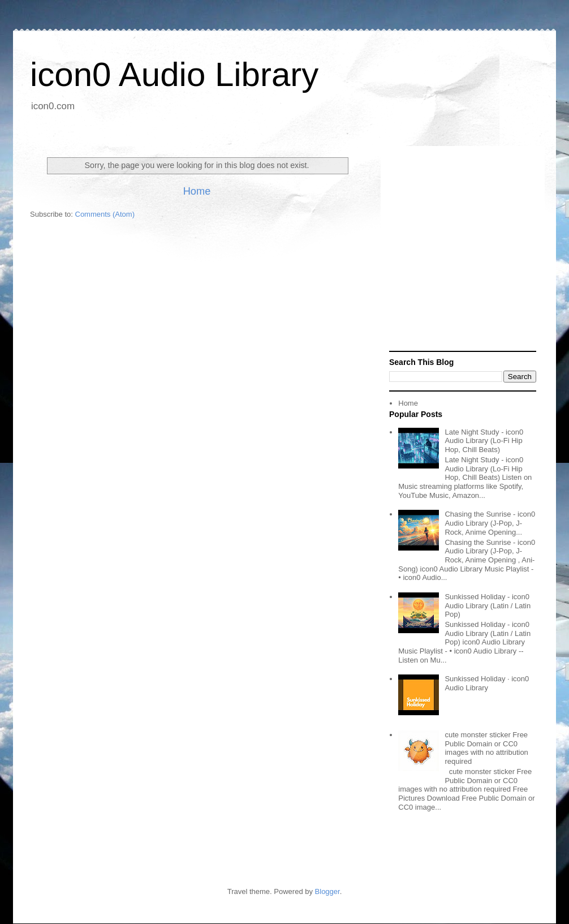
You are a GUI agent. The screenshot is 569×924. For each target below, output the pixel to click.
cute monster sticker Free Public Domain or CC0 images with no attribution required (486, 748)
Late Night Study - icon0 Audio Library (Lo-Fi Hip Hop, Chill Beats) (484, 441)
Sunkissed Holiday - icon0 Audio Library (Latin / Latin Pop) (488, 605)
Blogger (327, 891)
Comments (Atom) (105, 214)
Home (197, 191)
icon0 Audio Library (174, 74)
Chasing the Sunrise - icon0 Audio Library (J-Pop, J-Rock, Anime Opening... (490, 523)
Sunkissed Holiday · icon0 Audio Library (487, 683)
